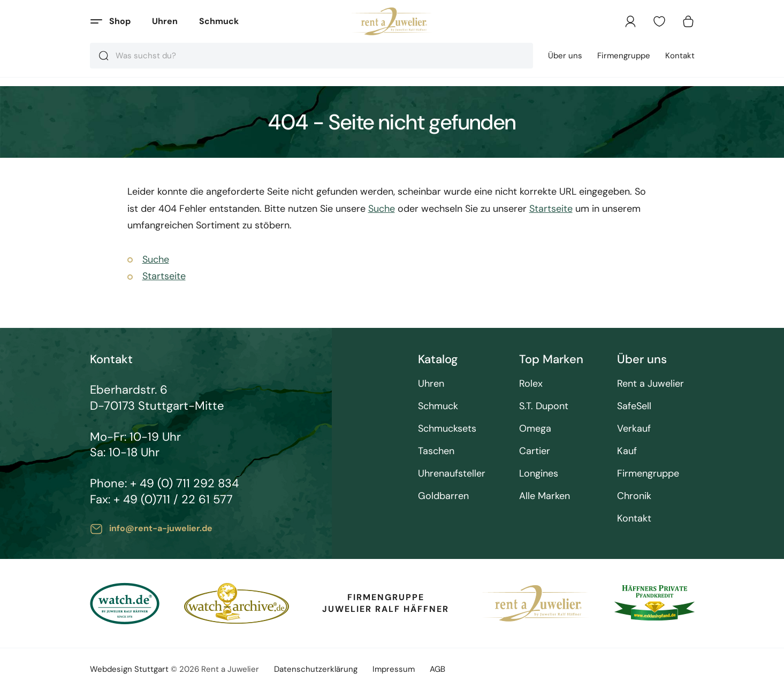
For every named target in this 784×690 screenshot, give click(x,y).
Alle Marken (545, 496)
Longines (539, 474)
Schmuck (219, 21)
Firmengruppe (624, 56)
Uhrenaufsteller (452, 474)
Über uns (565, 56)
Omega (535, 429)
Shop (120, 21)
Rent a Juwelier (650, 384)
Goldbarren (443, 496)
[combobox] (311, 56)
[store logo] (392, 21)
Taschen (436, 451)
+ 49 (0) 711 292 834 (184, 483)
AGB (437, 669)
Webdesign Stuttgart (129, 669)
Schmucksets (447, 429)
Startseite (551, 209)
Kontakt (680, 56)
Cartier (535, 451)
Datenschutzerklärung (316, 669)
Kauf (627, 451)
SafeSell (634, 406)
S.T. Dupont (544, 406)
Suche (382, 209)
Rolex (531, 384)
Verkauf (634, 429)
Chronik (634, 496)
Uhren (165, 21)
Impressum (394, 669)
